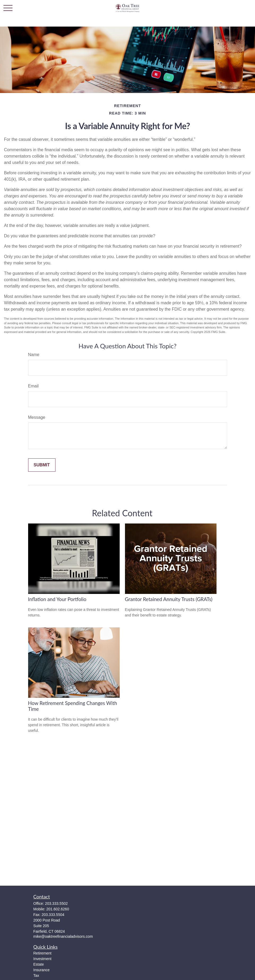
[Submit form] (42, 465)
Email (33, 386)
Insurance (42, 970)
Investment (42, 959)
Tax (36, 975)
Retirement (42, 953)
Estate (39, 964)
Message (37, 417)
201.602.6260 (58, 909)
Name (34, 355)
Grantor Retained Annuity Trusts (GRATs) (169, 599)
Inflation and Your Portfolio (57, 599)
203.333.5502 (57, 903)
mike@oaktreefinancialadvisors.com (63, 936)
